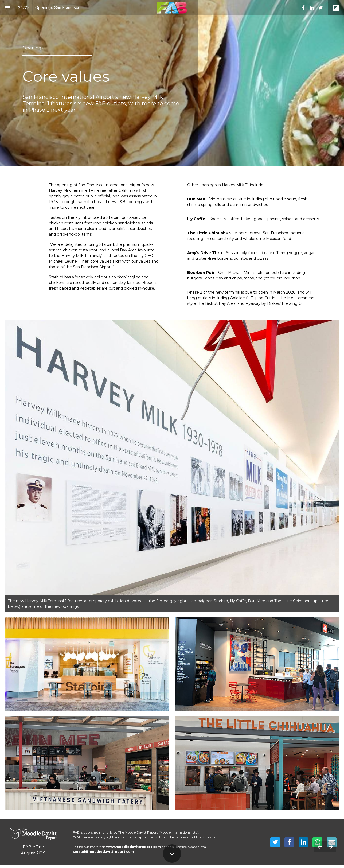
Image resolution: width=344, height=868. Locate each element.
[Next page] (331, 846)
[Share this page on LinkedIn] (304, 842)
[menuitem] (303, 8)
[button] (172, 8)
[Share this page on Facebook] (289, 842)
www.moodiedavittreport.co (132, 847)
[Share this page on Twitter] (275, 842)
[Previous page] (319, 846)
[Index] (8, 8)
